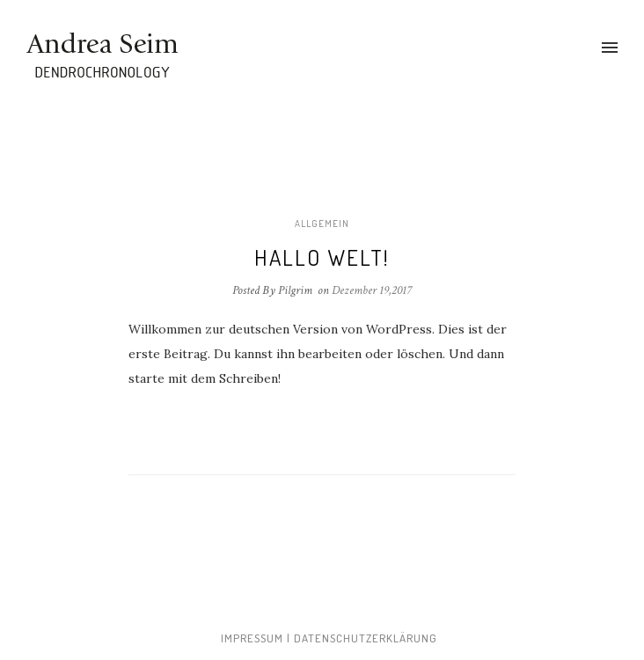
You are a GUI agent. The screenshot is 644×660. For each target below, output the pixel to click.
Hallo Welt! (322, 257)
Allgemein (322, 224)
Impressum (252, 638)
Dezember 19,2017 (372, 290)
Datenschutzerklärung (366, 638)
